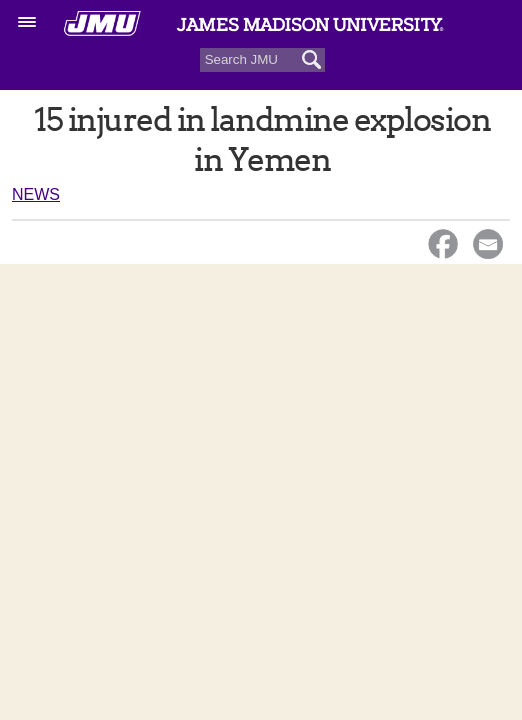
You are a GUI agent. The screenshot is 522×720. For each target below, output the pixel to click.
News (36, 194)
